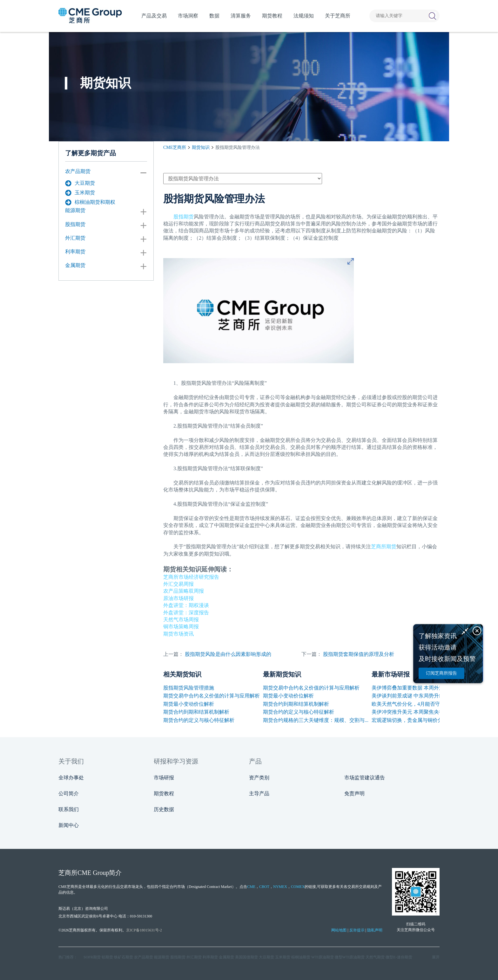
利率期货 (75, 252)
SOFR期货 (92, 957)
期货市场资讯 (178, 634)
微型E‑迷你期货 (399, 957)
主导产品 (259, 793)
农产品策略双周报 (184, 591)
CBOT (264, 887)
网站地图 (339, 930)
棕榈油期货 (301, 957)
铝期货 (107, 957)
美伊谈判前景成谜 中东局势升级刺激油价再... (422, 696)
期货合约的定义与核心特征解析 (199, 720)
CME (251, 887)
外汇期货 (75, 238)
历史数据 (164, 809)
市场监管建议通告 (365, 778)
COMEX (298, 887)
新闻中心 (69, 825)
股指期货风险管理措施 (189, 688)
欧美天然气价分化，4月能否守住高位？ (416, 704)
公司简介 (69, 793)
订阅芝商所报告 (441, 673)
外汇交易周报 (178, 584)
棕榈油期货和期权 (90, 202)
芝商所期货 (384, 547)
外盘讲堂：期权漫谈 (186, 605)
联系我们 (69, 809)
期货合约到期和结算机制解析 (196, 712)
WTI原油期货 (323, 957)
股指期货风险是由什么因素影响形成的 (228, 654)
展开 (436, 957)
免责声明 (354, 793)
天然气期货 (375, 957)
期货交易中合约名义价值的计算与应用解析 (212, 696)
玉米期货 (80, 193)
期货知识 (201, 147)
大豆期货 (80, 183)
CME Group (93, 873)
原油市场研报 (178, 598)
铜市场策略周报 (181, 627)
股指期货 (75, 224)
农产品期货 (78, 171)
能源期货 (75, 210)
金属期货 (75, 265)
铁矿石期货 (124, 957)
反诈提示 (357, 930)
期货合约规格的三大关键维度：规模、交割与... (316, 720)
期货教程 (164, 793)
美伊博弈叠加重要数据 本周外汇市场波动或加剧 (426, 688)
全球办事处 (71, 778)
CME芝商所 (175, 147)
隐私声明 (375, 930)
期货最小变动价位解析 (189, 704)
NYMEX (280, 887)
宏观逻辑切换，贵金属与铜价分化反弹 (415, 720)
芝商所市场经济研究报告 (191, 577)
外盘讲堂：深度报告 (186, 613)
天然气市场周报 (181, 620)
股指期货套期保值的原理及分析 (359, 654)
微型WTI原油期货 (350, 957)
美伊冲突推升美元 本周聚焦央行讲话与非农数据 (426, 712)
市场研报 (164, 778)
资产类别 (259, 778)
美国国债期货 (246, 957)
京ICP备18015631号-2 (144, 930)
